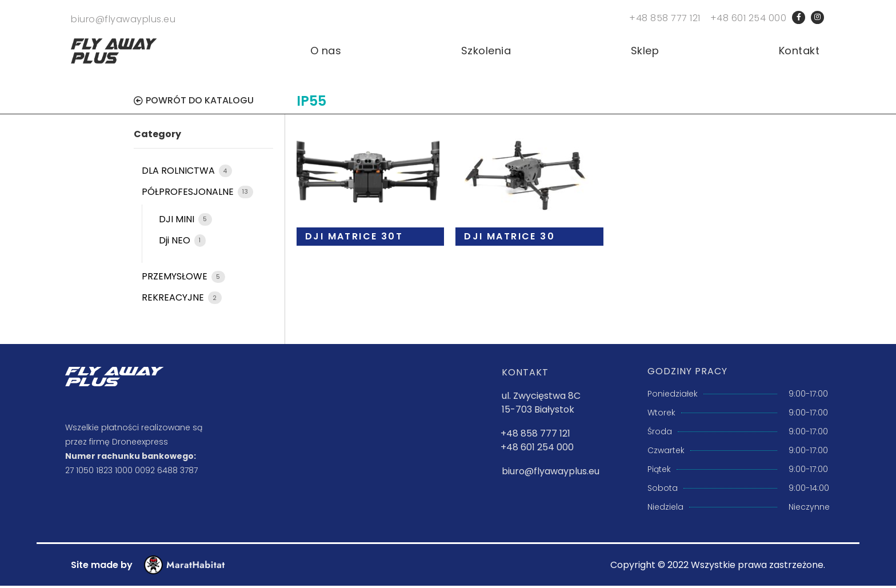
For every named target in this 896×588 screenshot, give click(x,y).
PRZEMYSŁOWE (176, 279)
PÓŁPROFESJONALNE (189, 195)
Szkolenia (486, 53)
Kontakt (799, 53)
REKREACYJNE (174, 300)
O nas (326, 53)
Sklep (645, 53)
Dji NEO (176, 243)
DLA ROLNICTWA (179, 173)
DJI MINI (178, 222)
